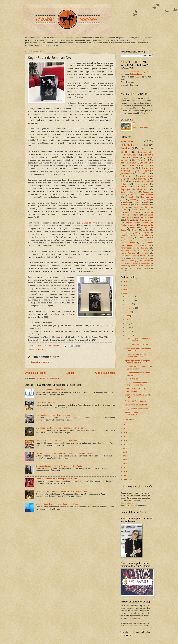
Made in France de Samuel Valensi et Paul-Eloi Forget (57, 504)
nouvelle (145, 253)
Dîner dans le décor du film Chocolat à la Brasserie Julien (59, 441)
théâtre (125, 148)
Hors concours (126, 238)
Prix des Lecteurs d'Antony (141, 195)
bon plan (140, 217)
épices (127, 202)
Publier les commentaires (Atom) (50, 378)
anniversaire (143, 235)
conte (122, 268)
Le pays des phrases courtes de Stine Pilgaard (138, 340)
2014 (126, 456)
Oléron (134, 230)
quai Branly (145, 258)
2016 (126, 448)
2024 (126, 289)
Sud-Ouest (148, 215)
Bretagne (138, 233)
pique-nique (125, 233)
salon (123, 187)
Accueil (70, 373)
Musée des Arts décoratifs (132, 240)
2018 (126, 440)
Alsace (146, 250)
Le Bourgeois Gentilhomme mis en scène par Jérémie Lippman (61, 428)
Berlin (148, 268)
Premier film (126, 205)
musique (149, 163)
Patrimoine (126, 176)
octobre (129, 304)
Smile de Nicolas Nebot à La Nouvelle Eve (137, 414)
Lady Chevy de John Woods (136, 409)
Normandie (130, 197)
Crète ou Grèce (146, 220)
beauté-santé (135, 228)
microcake (149, 261)
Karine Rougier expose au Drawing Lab (136, 390)
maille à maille (143, 238)
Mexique (149, 200)
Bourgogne (125, 255)
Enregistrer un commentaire (42, 362)
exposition (148, 155)
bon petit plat (145, 152)
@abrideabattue (136, 74)
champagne (125, 250)
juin (127, 320)
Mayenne (128, 217)
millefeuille (40, 350)
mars (128, 331)
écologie (124, 207)
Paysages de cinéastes (133, 189)
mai (127, 324)
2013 (126, 460)
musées (142, 179)
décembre (130, 296)
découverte (133, 157)
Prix (122, 181)
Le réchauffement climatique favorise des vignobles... (137, 356)
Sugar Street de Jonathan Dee (137, 405)
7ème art (131, 155)
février (128, 335)
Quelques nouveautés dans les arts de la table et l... (138, 384)
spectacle (127, 141)
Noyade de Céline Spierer (136, 401)
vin (129, 179)
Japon (150, 217)
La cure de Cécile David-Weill (137, 345)
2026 (126, 281)
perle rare (133, 258)
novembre (130, 300)
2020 (126, 433)
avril (127, 327)
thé (134, 220)
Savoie (150, 243)
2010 (126, 472)
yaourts (132, 261)
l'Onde (127, 212)
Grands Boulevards (137, 245)
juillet (128, 316)
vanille (145, 230)
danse (123, 261)
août (128, 312)
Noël (140, 261)
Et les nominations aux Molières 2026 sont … (54, 415)
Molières (138, 202)
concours (124, 266)
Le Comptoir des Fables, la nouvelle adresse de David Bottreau (61, 491)
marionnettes (126, 248)
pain (147, 202)
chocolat (138, 212)
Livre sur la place (139, 255)
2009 (126, 475)
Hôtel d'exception (143, 248)
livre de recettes (142, 205)
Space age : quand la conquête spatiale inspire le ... (138, 362)
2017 (126, 444)
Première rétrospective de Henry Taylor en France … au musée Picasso (65, 453)
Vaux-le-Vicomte (144, 266)
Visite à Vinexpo (132, 379)
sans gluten (139, 268)
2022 (126, 425)
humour (137, 250)
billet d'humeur (128, 163)
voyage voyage (145, 176)
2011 (126, 468)
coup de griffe (135, 200)
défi (129, 268)
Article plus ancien (105, 373)
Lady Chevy (89, 223)
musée (123, 271)
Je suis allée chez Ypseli (45, 402)
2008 (126, 479)
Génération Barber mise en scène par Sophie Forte (56, 479)
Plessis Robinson (128, 253)
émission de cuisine (130, 263)
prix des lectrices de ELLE (142, 210)
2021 (126, 429)
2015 (126, 452)
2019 (126, 436)
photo (127, 220)
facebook (138, 77)
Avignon (142, 160)
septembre (130, 308)
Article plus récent (35, 373)
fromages (142, 184)
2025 (126, 285)
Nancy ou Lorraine (129, 192)
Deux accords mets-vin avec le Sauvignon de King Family (59, 466)
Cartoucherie (145, 263)
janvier (128, 420)
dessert (141, 187)
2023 (126, 293)
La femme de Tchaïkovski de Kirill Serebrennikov (139, 368)
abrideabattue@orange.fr (138, 72)
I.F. (141, 243)
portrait (142, 173)
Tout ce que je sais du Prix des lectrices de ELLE (55, 390)
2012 (126, 464)
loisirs (133, 266)
